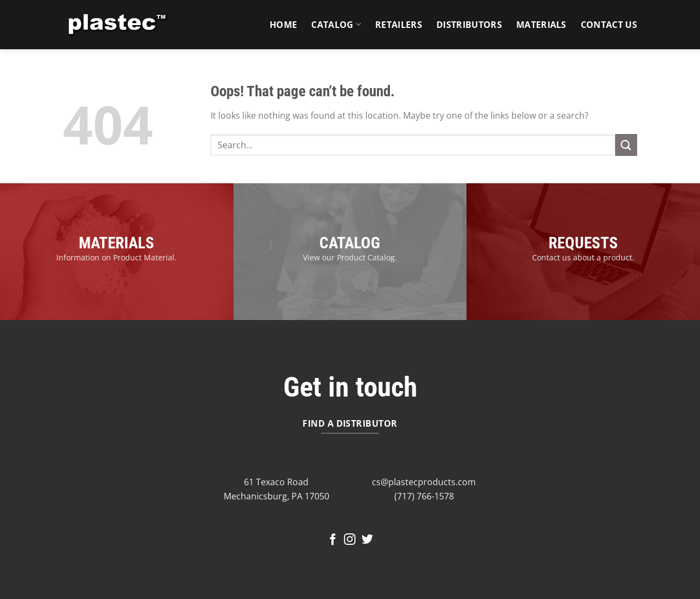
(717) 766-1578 (424, 496)
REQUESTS (583, 243)
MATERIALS (116, 243)
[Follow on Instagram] (350, 540)
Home (283, 25)
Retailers (399, 25)
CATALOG (350, 243)
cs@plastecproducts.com (424, 482)
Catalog (336, 25)
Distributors (469, 25)
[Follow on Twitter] (367, 540)
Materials (541, 25)
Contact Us (609, 25)
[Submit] (626, 145)
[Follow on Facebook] (333, 540)
